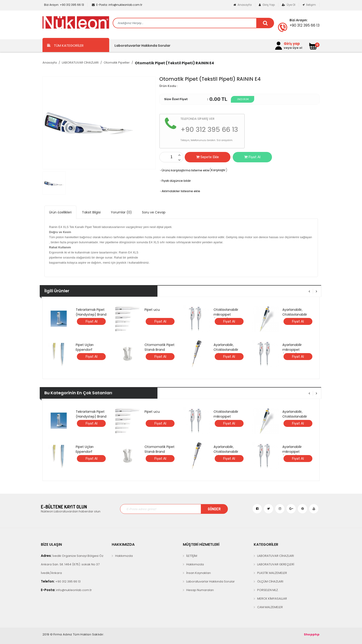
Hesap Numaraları (200, 590)
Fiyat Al (252, 157)
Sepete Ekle (208, 157)
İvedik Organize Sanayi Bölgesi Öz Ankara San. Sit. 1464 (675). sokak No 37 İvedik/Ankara (72, 564)
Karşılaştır (218, 170)
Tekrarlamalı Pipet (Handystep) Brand (91, 312)
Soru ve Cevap (154, 212)
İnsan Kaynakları (199, 573)
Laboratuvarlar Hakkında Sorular (142, 46)
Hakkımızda (124, 556)
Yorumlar (121, 212)
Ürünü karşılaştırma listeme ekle (184, 170)
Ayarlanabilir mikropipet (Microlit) (292, 350)
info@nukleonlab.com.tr (117, 5)
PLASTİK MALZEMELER (272, 573)
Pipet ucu (152, 310)
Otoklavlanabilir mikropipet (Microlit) (226, 314)
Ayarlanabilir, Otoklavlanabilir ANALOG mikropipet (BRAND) (298, 317)
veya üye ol (293, 48)
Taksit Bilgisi (91, 212)
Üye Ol (289, 5)
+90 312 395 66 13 (64, 5)
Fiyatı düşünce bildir (175, 181)
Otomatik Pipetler (117, 63)
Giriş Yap (267, 5)
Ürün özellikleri (60, 212)
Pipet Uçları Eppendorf (85, 347)
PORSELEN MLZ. (268, 590)
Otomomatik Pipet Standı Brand (160, 347)
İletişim (309, 5)
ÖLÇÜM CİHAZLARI (270, 581)
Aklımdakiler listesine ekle (180, 191)
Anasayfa (243, 5)
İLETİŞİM (192, 556)
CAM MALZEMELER (270, 607)
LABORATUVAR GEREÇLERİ (276, 564)
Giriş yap (292, 44)
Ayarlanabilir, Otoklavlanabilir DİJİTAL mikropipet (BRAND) (228, 352)
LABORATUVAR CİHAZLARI (80, 63)
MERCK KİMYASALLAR (272, 599)
